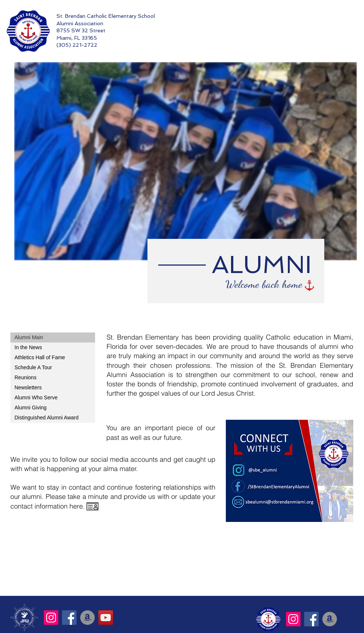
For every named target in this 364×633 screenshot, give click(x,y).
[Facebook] (69, 618)
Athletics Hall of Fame (40, 357)
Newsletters (28, 387)
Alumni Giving (30, 408)
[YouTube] (106, 618)
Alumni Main (29, 337)
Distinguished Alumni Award (47, 418)
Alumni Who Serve (36, 397)
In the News (28, 347)
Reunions (25, 377)
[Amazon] (87, 618)
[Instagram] (51, 618)
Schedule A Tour (33, 367)
